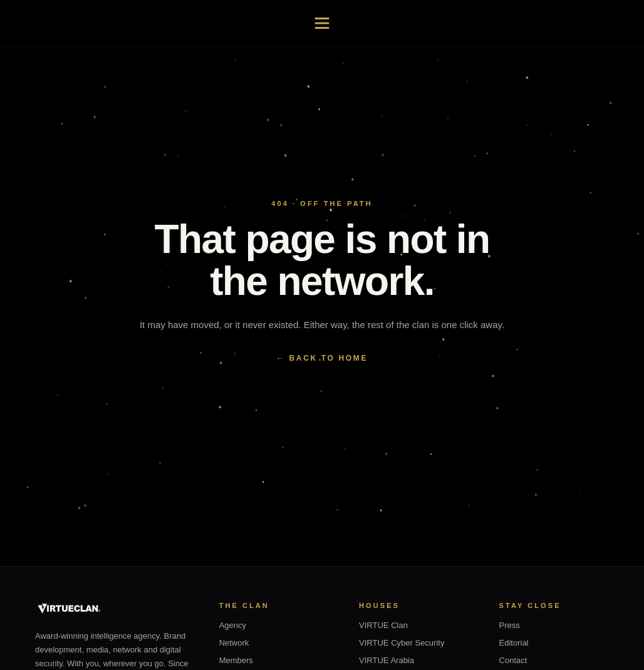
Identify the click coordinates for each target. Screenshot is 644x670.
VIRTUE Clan (383, 625)
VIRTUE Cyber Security (402, 643)
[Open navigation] (322, 23)
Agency (233, 625)
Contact (513, 660)
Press (510, 625)
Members (236, 660)
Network (234, 643)
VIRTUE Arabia (387, 660)
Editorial (514, 643)
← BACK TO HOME (322, 358)
